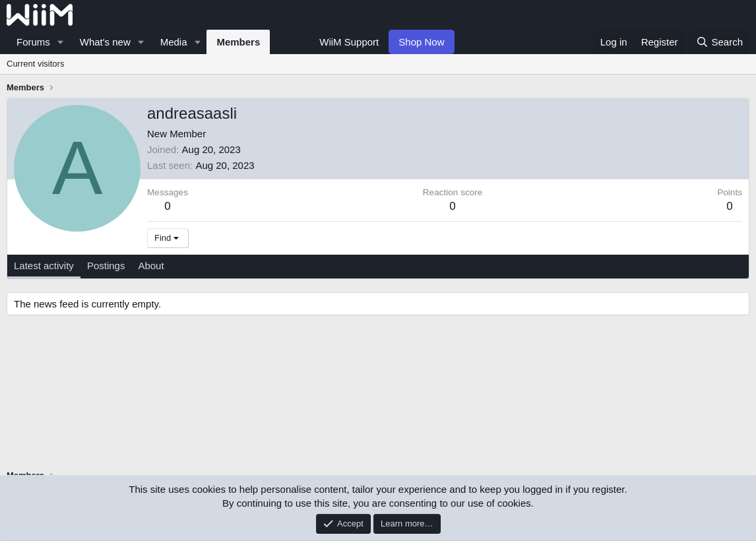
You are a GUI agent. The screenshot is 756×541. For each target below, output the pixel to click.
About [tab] (151, 266)
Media (174, 42)
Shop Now (421, 42)
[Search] (719, 42)
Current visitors (35, 64)
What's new (105, 42)
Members (238, 42)
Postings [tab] (106, 266)
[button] (61, 42)
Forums (33, 42)
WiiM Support (349, 42)
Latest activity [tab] (44, 266)
